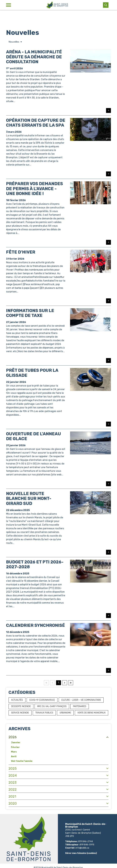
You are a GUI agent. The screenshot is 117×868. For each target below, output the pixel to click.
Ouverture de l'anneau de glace (34, 436)
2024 (13, 776)
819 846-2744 (86, 842)
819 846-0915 (87, 845)
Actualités (17, 700)
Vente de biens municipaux (91, 713)
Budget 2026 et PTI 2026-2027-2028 (35, 564)
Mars (14, 752)
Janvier (16, 743)
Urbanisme (65, 713)
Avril (14, 756)
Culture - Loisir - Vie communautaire (81, 700)
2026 (13, 737)
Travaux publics (44, 713)
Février (15, 747)
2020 (13, 803)
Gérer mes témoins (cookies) (81, 853)
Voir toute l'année (22, 761)
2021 (12, 796)
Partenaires (80, 706)
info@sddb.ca (82, 848)
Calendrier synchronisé (35, 626)
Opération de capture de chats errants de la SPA (36, 123)
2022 (13, 789)
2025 (13, 769)
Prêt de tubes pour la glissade (32, 373)
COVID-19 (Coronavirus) (42, 700)
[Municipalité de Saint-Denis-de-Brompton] (57, 5)
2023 (12, 783)
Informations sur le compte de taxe (30, 313)
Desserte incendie (21, 706)
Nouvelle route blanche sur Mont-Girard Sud (29, 499)
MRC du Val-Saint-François (52, 706)
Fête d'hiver (21, 252)
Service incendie (20, 713)
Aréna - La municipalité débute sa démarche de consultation (34, 57)
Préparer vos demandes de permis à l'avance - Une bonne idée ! (35, 189)
